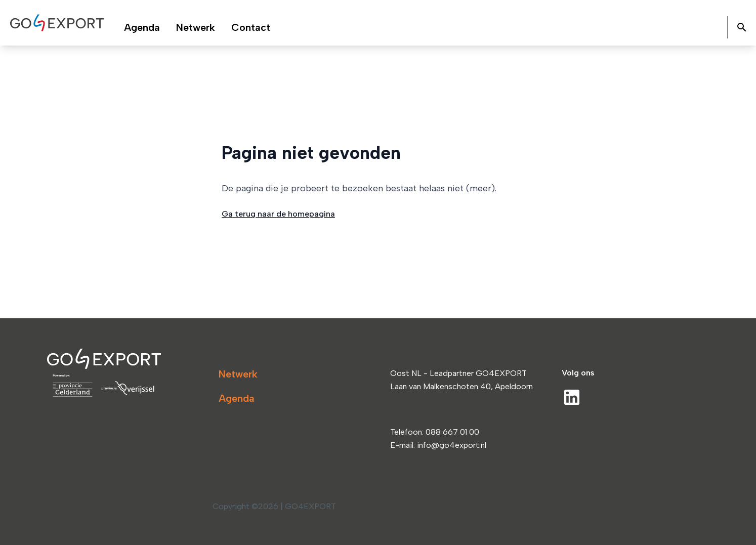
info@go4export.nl (452, 445)
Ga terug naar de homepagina (278, 214)
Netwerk (238, 374)
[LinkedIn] (572, 397)
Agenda (237, 398)
